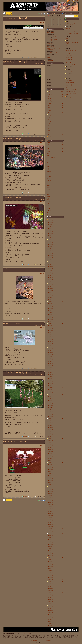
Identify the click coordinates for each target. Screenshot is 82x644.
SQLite (37, 641)
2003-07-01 (42, 325)
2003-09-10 (42, 199)
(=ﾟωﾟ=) (6, 269)
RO (41, 22)
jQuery (40, 641)
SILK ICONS (49, 641)
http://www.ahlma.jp (26, 634)
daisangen (37, 20)
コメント (31, 57)
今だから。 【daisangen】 (12, 324)
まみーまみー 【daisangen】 (13, 198)
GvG (44, 22)
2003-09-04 (42, 271)
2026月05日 (55, 13)
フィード (70, 1)
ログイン (76, 1)
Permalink (25, 57)
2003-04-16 (42, 443)
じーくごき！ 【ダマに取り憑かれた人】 (18, 373)
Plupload (44, 641)
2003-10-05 (42, 141)
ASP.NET (33, 641)
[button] (76, 16)
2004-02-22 (42, 20)
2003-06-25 (42, 375)
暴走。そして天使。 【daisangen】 (15, 441)
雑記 (43, 66)
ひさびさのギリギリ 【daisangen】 (15, 18)
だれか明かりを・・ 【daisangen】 (15, 62)
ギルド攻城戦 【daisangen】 (13, 139)
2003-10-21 (42, 64)
